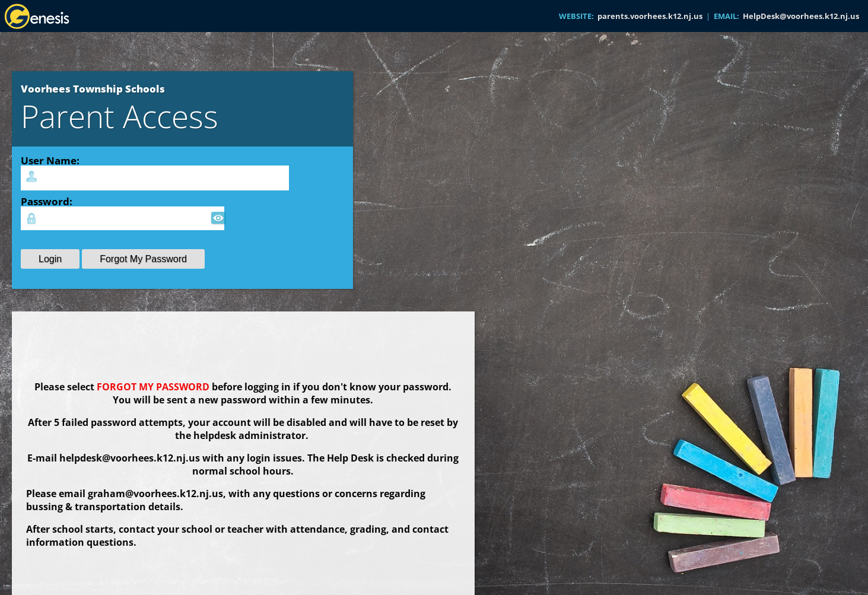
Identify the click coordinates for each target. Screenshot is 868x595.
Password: (47, 201)
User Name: (50, 160)
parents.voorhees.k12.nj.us (650, 16)
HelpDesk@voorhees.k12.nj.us (801, 16)
